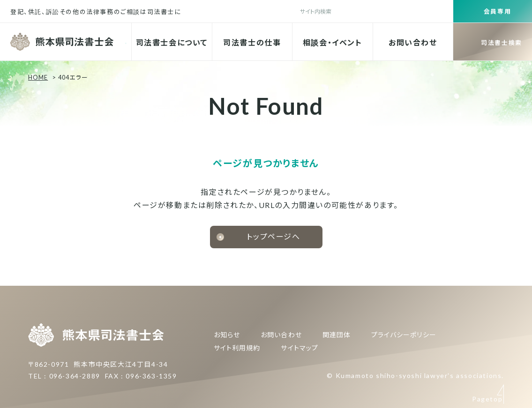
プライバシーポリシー (404, 335)
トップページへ (273, 236)
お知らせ (227, 335)
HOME (38, 77)
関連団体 (337, 335)
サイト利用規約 (237, 348)
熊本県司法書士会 (63, 42)
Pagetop (487, 314)
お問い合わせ (413, 42)
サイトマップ (299, 348)
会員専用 (497, 11)
